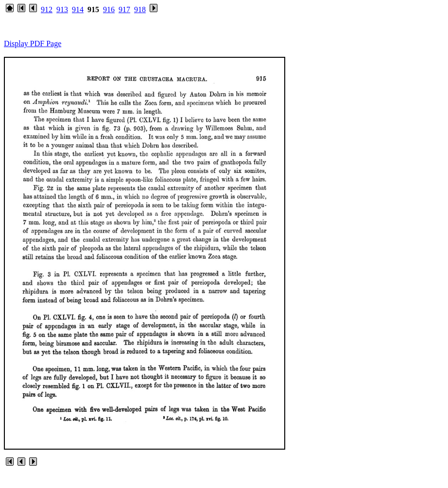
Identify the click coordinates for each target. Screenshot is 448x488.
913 (62, 9)
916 (109, 9)
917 (124, 9)
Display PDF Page (33, 43)
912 (47, 9)
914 (78, 9)
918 (140, 9)
